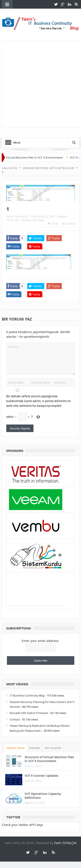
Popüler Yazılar (16, 748)
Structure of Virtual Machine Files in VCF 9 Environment (49, 759)
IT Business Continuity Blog (27, 695)
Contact (15, 719)
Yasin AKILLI (21, 216)
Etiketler (35, 748)
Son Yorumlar (53, 748)
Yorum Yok (13, 220)
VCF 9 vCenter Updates (41, 776)
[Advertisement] (40, 84)
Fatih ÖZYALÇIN (65, 843)
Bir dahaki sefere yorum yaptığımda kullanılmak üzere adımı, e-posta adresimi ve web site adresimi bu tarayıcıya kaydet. (39, 401)
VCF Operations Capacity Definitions (43, 796)
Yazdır (53, 223)
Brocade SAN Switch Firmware (29, 713)
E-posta (68, 223)
